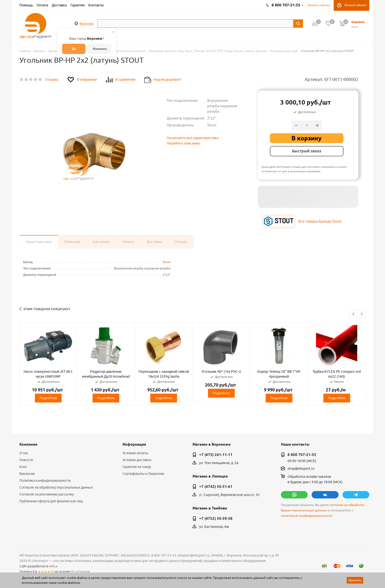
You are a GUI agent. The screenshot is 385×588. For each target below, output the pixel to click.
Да (74, 49)
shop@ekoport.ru (301, 469)
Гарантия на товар (137, 467)
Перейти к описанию (183, 143)
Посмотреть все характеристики (193, 138)
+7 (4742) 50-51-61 (216, 487)
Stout (166, 262)
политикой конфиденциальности (307, 516)
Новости (26, 460)
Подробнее (48, 398)
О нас (24, 453)
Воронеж (87, 24)
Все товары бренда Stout (320, 221)
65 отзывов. (81, 572)
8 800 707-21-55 (302, 455)
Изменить (100, 49)
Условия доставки (137, 460)
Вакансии (27, 474)
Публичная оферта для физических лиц (51, 501)
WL (53, 566)
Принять (355, 580)
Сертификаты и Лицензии (143, 474)
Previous (354, 314)
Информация (134, 444)
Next (362, 314)
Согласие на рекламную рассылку (47, 494)
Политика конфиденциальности (45, 481)
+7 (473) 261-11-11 (216, 455)
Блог (23, 467)
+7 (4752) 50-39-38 (216, 519)
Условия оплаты (135, 453)
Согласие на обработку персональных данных (56, 487)
